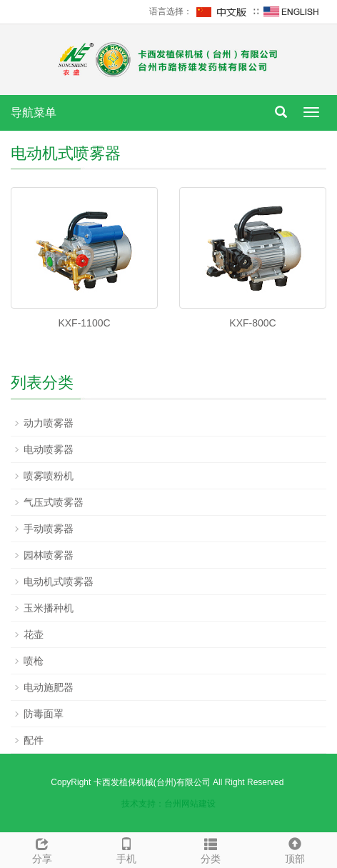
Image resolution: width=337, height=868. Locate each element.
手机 (126, 849)
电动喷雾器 (49, 449)
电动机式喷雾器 (59, 582)
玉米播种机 (49, 608)
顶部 (295, 849)
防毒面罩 (44, 714)
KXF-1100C (84, 323)
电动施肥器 (49, 687)
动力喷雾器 (49, 423)
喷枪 (34, 661)
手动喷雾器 (49, 529)
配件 (34, 740)
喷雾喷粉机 (49, 476)
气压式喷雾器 (54, 502)
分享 (42, 849)
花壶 (34, 634)
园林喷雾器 (49, 555)
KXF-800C (252, 323)
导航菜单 (34, 113)
